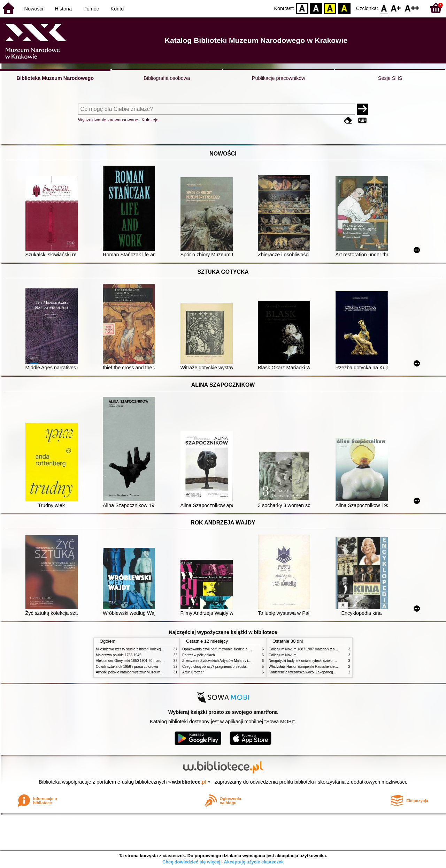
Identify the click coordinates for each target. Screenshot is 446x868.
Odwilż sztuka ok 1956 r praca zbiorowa (127, 667)
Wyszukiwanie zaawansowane (108, 120)
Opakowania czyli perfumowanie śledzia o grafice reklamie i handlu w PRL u (241, 649)
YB (330, 8)
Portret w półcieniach (199, 655)
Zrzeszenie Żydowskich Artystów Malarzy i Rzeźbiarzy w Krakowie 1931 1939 (243, 661)
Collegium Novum (283, 655)
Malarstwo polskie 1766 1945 (119, 655)
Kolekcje (150, 120)
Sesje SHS (390, 78)
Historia (63, 9)
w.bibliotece (189, 782)
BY (344, 8)
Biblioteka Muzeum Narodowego (55, 78)
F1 (396, 8)
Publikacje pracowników (279, 78)
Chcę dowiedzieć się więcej (191, 862)
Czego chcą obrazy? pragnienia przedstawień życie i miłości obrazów (236, 667)
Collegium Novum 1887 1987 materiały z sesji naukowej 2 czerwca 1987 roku (329, 649)
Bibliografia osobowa (167, 78)
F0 (384, 8)
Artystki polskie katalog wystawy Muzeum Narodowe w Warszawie (147, 672)
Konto (117, 9)
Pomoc (91, 9)
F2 (412, 8)
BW (316, 8)
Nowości (34, 9)
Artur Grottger (193, 672)
